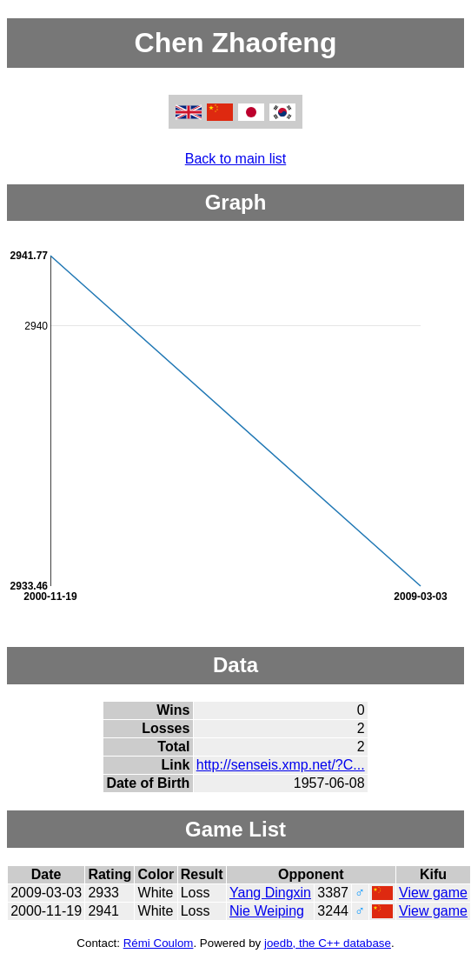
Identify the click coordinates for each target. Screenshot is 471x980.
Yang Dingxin (270, 893)
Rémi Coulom (159, 943)
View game (433, 893)
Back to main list (235, 159)
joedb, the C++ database (328, 943)
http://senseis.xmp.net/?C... (281, 765)
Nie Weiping (267, 911)
